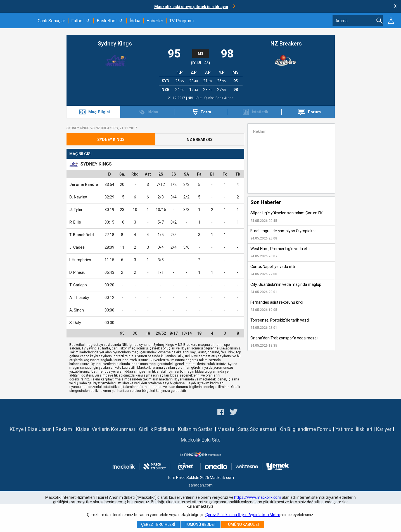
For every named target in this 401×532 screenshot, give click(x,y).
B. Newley (78, 197)
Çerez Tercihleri (158, 524)
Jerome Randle (84, 184)
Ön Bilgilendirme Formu (306, 429)
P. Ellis (75, 222)
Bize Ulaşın (40, 429)
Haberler (155, 21)
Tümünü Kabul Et (243, 524)
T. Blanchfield (82, 235)
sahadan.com (201, 485)
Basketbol (107, 21)
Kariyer (384, 429)
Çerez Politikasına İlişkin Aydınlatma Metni (243, 515)
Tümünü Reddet (200, 524)
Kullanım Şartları (196, 429)
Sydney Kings (115, 44)
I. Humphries (80, 260)
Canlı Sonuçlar (51, 21)
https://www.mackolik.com (258, 497)
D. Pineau (77, 272)
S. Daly (75, 323)
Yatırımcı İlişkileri (354, 429)
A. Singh (77, 310)
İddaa (135, 21)
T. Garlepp (78, 285)
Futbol (77, 21)
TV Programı (181, 21)
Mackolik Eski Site (201, 440)
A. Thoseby (79, 298)
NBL (191, 98)
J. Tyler (76, 210)
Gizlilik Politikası (156, 429)
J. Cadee (77, 247)
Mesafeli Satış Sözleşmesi (247, 429)
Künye (17, 429)
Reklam (64, 429)
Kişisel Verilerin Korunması (105, 429)
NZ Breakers (286, 44)
